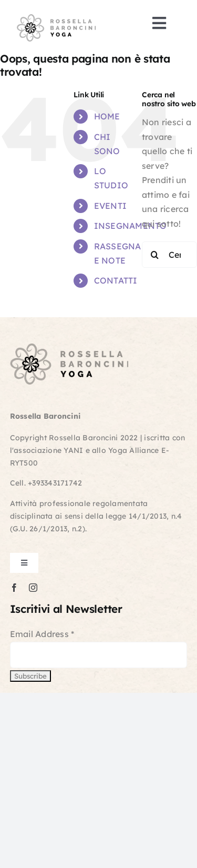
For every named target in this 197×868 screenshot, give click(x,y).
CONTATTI (116, 280)
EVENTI (110, 206)
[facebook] (14, 588)
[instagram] (33, 588)
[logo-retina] (56, 18)
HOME (107, 116)
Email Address (42, 634)
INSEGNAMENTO (131, 226)
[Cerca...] (169, 255)
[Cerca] (155, 255)
